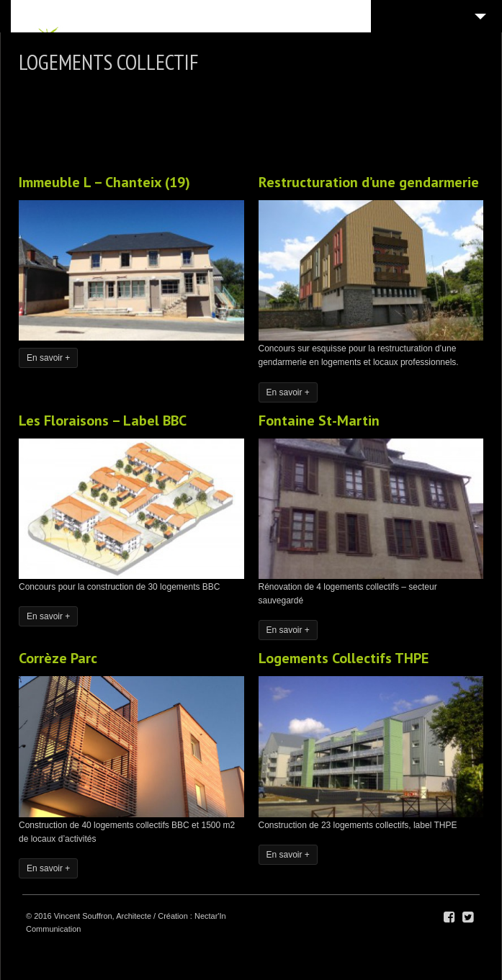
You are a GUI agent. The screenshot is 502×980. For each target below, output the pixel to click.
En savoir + (48, 358)
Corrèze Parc (58, 658)
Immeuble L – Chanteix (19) (104, 182)
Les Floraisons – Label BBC (103, 421)
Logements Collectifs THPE (344, 658)
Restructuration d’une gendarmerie (369, 182)
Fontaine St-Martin (319, 421)
